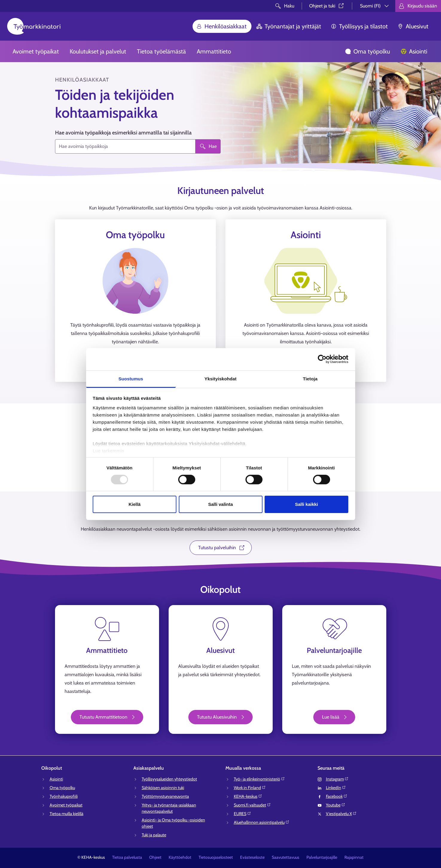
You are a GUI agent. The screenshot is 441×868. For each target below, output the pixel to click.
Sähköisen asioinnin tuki (163, 788)
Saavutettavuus (286, 857)
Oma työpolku (367, 51)
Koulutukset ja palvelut (98, 51)
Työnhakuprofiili (64, 796)
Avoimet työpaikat (36, 51)
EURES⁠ (242, 814)
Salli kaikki (307, 504)
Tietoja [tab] (310, 378)
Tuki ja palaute (154, 835)
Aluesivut (413, 26)
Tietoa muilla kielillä (67, 814)
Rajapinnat (354, 857)
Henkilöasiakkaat (221, 26)
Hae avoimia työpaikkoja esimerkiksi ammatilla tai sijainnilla (123, 133)
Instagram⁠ (337, 779)
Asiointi (414, 51)
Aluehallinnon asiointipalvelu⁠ (262, 822)
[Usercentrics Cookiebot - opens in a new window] (322, 359)
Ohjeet (155, 857)
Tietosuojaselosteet (216, 857)
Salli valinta (220, 504)
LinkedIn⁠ (336, 788)
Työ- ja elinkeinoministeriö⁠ (259, 779)
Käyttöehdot (180, 857)
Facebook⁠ (337, 796)
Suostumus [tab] (131, 378)
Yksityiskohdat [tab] (220, 378)
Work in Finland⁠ (250, 788)
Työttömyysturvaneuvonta (165, 796)
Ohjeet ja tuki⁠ (327, 6)
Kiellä (135, 504)
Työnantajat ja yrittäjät (289, 26)
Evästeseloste (252, 857)
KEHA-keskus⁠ (248, 796)
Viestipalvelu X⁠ (341, 814)
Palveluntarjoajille (322, 857)
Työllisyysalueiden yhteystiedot (169, 779)
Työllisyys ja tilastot (359, 26)
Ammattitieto (214, 51)
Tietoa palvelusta (127, 857)
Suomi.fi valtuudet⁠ (252, 805)
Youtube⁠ (336, 805)
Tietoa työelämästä (161, 51)
